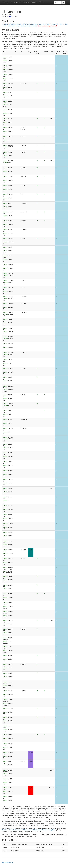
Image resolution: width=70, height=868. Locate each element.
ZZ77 (62, 24)
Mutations (34, 2)
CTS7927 (34, 26)
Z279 (22, 26)
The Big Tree (7, 2)
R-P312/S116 (6, 24)
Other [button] (42, 2)
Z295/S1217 (55, 24)
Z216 (66, 24)
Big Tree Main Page (8, 863)
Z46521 (13, 24)
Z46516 (19, 24)
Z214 (18, 26)
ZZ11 (24, 24)
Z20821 (27, 26)
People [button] (26, 2)
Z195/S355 (38, 24)
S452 (5, 26)
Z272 (44, 24)
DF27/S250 (31, 24)
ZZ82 (9, 26)
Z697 (14, 26)
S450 (49, 24)
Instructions (18, 2)
